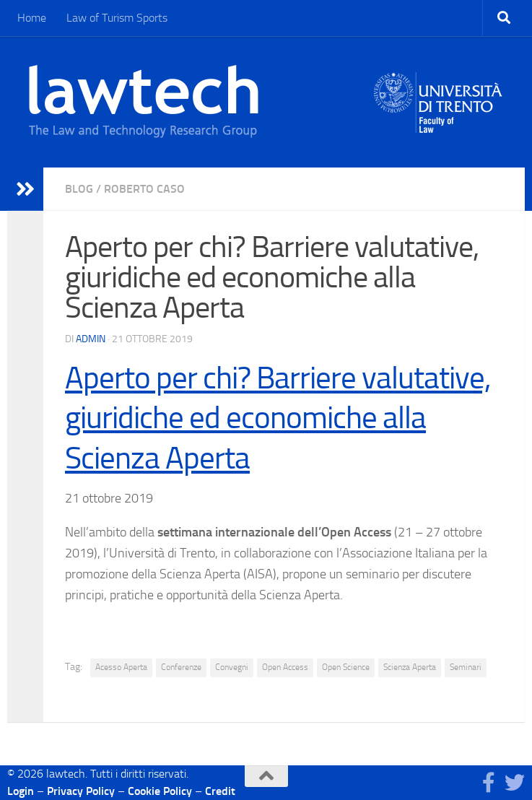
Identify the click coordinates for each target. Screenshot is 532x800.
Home (32, 18)
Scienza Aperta (410, 667)
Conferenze (181, 667)
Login (21, 791)
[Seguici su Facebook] (489, 783)
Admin (91, 339)
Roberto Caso (144, 189)
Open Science (346, 667)
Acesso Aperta (121, 667)
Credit (220, 791)
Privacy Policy (81, 791)
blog (79, 189)
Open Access (285, 667)
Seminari (466, 667)
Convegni (232, 667)
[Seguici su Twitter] (515, 783)
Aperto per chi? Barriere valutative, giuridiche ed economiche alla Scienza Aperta (278, 418)
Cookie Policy (160, 791)
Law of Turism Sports (117, 18)
